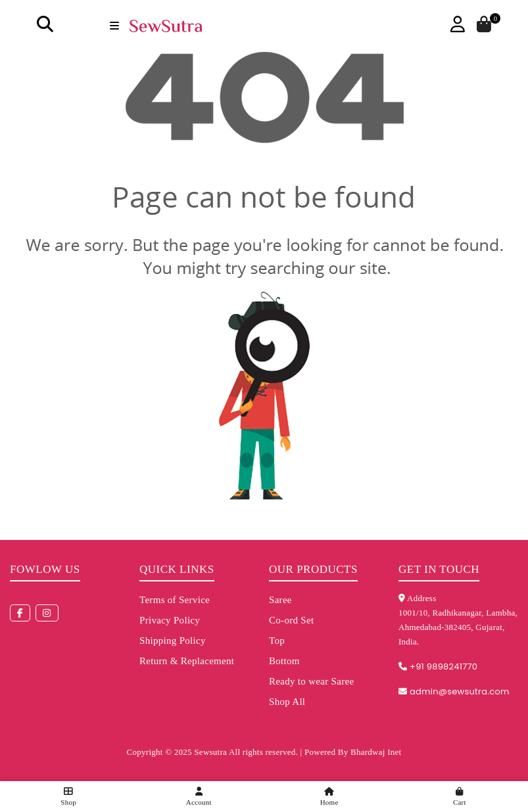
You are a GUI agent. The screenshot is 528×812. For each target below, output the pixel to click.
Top (277, 641)
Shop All (287, 702)
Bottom (284, 661)
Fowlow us (45, 569)
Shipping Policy (173, 641)
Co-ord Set (291, 620)
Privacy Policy (170, 620)
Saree (280, 600)
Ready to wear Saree (311, 681)
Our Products (313, 569)
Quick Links (177, 569)
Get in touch (439, 569)
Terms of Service (175, 600)
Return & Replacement (187, 661)
